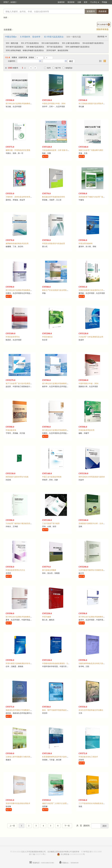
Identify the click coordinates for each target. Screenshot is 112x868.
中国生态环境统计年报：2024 (54, 103)
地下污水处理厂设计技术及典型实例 (20, 383)
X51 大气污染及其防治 (30, 43)
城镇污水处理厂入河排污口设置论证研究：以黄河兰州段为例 (66, 803)
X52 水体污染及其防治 (50, 43)
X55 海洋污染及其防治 (15, 47)
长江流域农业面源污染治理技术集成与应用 (95, 103)
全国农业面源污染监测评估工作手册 (93, 290)
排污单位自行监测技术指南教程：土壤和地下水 (24, 103)
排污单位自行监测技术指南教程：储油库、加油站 (61, 383)
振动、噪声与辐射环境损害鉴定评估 (56, 710)
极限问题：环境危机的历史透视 (18, 150)
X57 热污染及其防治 (55, 47)
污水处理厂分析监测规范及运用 (91, 337)
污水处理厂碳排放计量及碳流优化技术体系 (22, 523)
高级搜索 (103, 11)
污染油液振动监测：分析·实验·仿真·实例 (58, 150)
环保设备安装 (11, 430)
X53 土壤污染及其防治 (71, 43)
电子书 (57, 68)
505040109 (75, 863)
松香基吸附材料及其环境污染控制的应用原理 (60, 757)
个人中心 (94, 2)
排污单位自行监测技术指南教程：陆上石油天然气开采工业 (28, 290)
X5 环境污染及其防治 (54, 37)
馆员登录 (71, 2)
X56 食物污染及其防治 (35, 47)
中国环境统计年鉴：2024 (88, 383)
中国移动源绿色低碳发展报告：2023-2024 (59, 663)
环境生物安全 (47, 337)
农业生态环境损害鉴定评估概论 (91, 710)
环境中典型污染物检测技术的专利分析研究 (22, 663)
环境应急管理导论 (13, 337)
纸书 (47, 68)
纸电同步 (68, 68)
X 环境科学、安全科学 (30, 37)
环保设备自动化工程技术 (88, 757)
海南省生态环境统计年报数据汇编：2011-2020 (24, 710)
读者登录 (61, 2)
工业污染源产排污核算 (51, 523)
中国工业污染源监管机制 (52, 477)
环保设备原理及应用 (86, 430)
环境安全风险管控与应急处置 (54, 243)
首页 (86, 2)
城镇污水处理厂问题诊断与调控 (91, 150)
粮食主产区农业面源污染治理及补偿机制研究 (60, 290)
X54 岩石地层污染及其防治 (93, 43)
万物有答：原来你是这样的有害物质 (20, 197)
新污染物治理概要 (49, 570)
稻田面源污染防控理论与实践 (17, 477)
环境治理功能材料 (86, 243)
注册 (79, 2)
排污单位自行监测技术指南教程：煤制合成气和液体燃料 (28, 617)
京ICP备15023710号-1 (38, 854)
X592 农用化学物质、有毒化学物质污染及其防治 (25, 50)
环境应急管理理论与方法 (15, 570)
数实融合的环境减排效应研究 (54, 197)
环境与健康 (47, 617)
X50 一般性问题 (12, 43)
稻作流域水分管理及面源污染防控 (92, 477)
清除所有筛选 (102, 29)
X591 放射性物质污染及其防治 (77, 47)
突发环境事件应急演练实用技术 (18, 803)
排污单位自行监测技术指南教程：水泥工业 (59, 430)
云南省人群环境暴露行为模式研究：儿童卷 (22, 757)
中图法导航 (10, 37)
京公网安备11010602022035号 (73, 854)
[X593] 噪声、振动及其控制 (57, 50)
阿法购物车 (104, 24)
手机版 (104, 2)
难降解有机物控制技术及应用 (17, 243)
